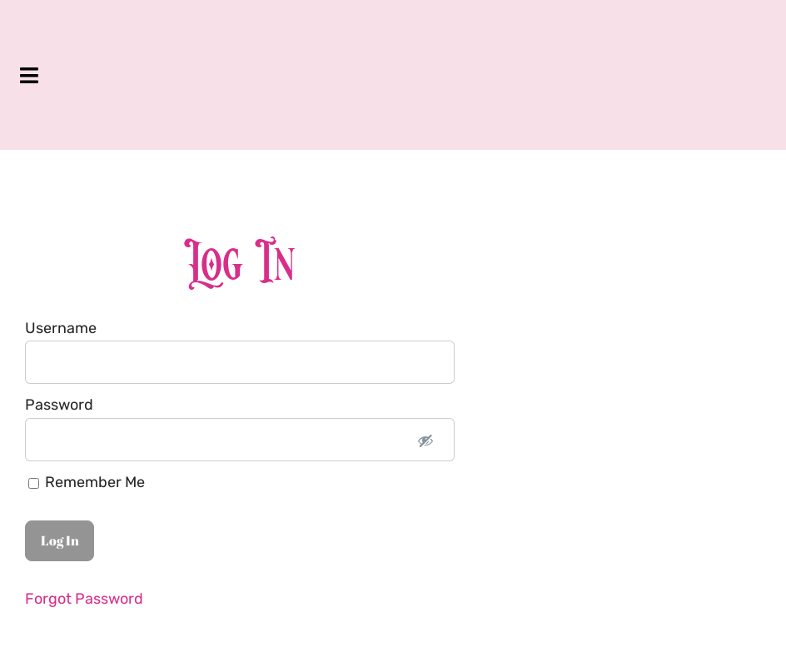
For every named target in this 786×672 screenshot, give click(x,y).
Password (59, 405)
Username (61, 328)
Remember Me (87, 482)
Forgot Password (84, 599)
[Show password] (425, 440)
